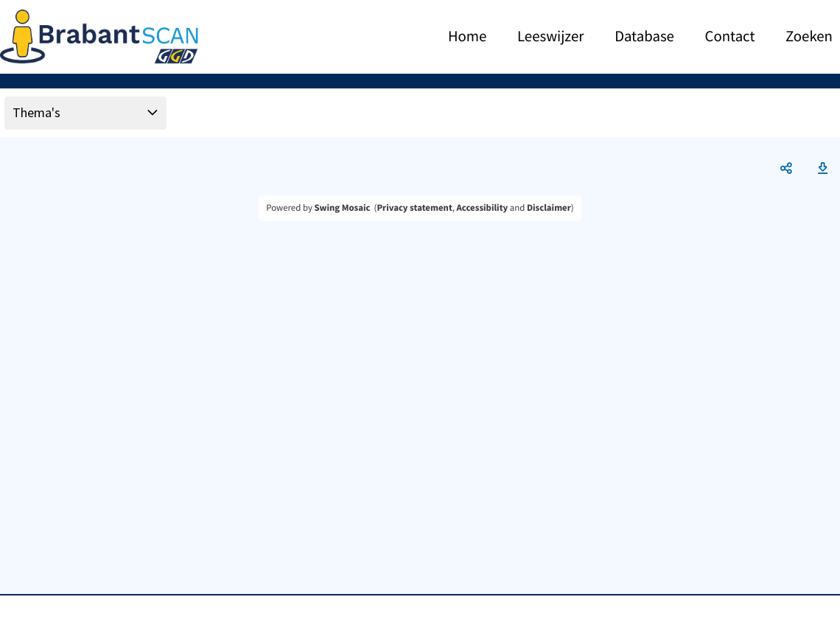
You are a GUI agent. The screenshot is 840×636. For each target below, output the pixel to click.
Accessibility (483, 208)
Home (467, 37)
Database (644, 37)
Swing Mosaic (342, 208)
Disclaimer (549, 208)
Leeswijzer (551, 37)
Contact (730, 37)
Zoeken (809, 37)
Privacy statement (414, 208)
